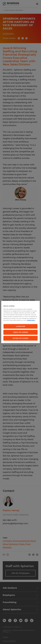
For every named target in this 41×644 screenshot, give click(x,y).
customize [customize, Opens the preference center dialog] (21, 326)
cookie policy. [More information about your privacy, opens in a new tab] (31, 320)
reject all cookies (20, 332)
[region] (20, 322)
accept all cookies (20, 338)
